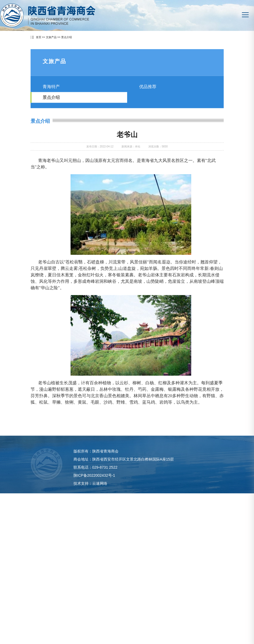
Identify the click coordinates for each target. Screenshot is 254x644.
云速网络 (100, 493)
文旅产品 (51, 37)
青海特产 (51, 97)
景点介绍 (67, 37)
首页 (39, 37)
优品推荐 (148, 97)
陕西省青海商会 (48, 15)
